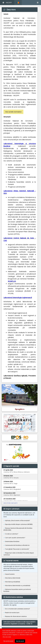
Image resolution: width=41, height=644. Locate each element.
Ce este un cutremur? (11, 534)
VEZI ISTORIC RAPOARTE (10, 503)
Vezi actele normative (13, 112)
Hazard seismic (9, 574)
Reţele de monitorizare (11, 613)
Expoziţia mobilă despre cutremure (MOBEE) (18, 524)
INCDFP (7, 2)
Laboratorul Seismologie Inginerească (18, 297)
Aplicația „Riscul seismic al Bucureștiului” (17, 521)
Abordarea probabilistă (12, 582)
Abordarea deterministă (12, 578)
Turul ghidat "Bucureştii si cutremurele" (16, 549)
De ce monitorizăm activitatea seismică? (17, 609)
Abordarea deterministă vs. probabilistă (17, 586)
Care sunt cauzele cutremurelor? (14, 538)
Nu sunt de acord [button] (8, 641)
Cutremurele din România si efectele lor (17, 545)
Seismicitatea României (11, 541)
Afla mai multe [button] (7, 637)
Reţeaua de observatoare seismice (15, 616)
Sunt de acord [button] (20, 641)
